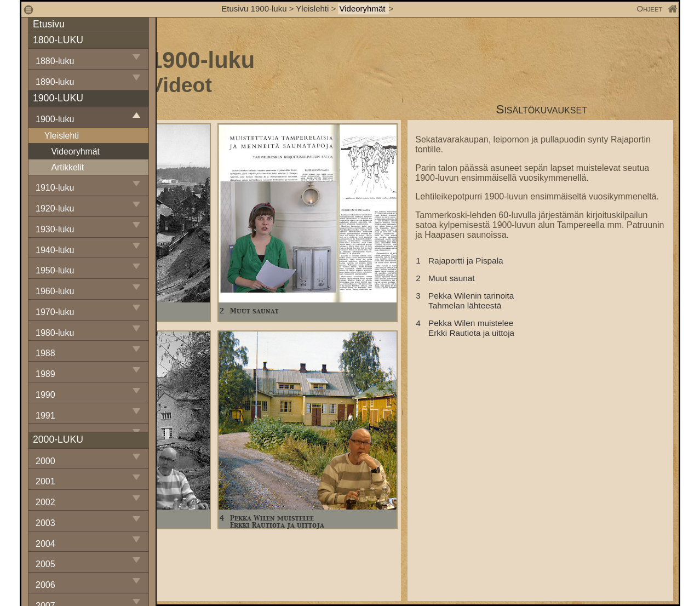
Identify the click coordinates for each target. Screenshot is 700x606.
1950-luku (55, 270)
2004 (45, 544)
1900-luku (55, 119)
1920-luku (55, 208)
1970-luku (55, 312)
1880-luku (55, 61)
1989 (45, 374)
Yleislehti (312, 8)
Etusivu (49, 24)
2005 (45, 564)
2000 (45, 461)
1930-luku (55, 229)
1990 (45, 395)
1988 (45, 353)
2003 (45, 523)
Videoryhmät (363, 8)
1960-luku (55, 291)
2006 (45, 585)
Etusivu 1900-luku (254, 8)
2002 (45, 502)
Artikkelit (67, 167)
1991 (45, 416)
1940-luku (55, 250)
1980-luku (55, 333)
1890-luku (55, 82)
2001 (45, 481)
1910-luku (55, 188)
